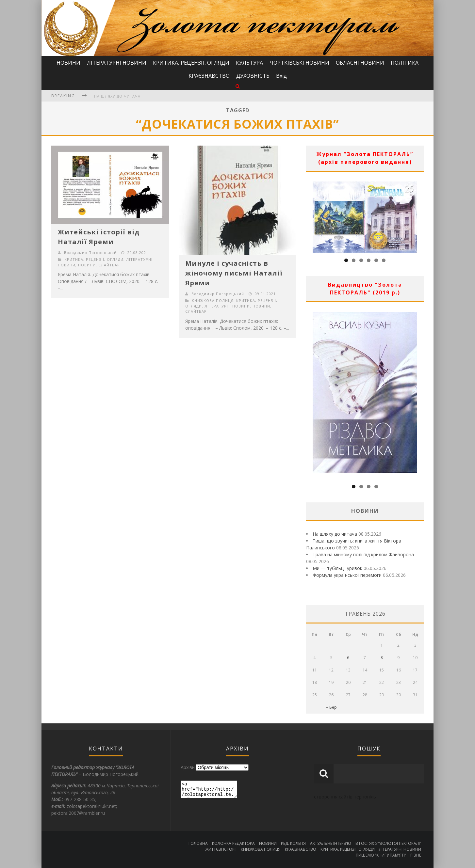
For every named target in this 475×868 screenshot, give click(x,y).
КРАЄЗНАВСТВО (209, 76)
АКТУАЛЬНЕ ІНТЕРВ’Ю (331, 843)
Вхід (281, 76)
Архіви (188, 767)
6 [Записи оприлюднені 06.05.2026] (348, 658)
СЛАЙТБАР (109, 265)
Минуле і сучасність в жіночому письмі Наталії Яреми (234, 273)
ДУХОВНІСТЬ (253, 76)
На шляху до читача (117, 96)
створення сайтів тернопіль (345, 797)
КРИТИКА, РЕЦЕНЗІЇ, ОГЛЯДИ (191, 63)
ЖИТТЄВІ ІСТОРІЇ (221, 849)
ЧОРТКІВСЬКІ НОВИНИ (299, 63)
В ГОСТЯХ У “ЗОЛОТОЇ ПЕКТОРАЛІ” (388, 843)
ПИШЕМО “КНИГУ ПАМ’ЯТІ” (381, 855)
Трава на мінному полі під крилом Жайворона (363, 554)
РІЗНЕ (416, 855)
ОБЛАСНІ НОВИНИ (360, 63)
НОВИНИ (68, 63)
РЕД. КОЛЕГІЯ (293, 843)
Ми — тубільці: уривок (337, 568)
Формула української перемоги (347, 575)
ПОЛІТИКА (405, 63)
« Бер (331, 707)
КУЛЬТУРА (249, 63)
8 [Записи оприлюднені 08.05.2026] (382, 658)
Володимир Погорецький (90, 253)
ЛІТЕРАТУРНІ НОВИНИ (117, 63)
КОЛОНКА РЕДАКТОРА (233, 843)
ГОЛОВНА (198, 843)
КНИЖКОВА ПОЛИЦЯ (213, 300)
